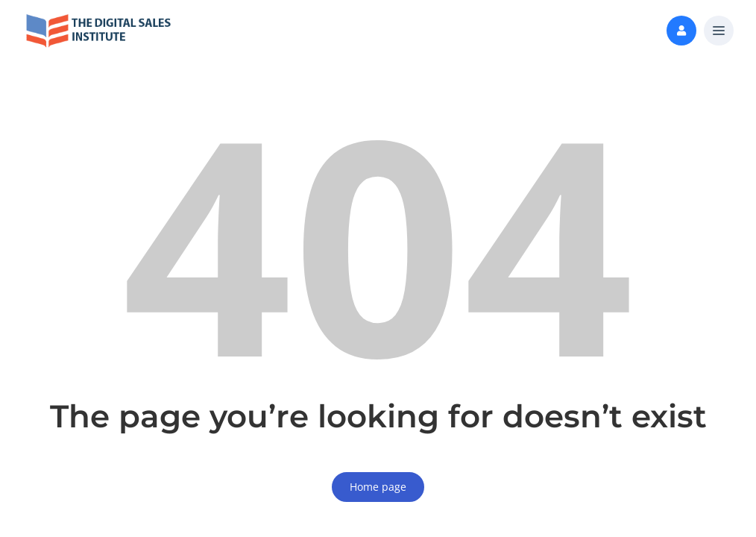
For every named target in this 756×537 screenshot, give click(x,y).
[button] (719, 31)
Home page (378, 487)
